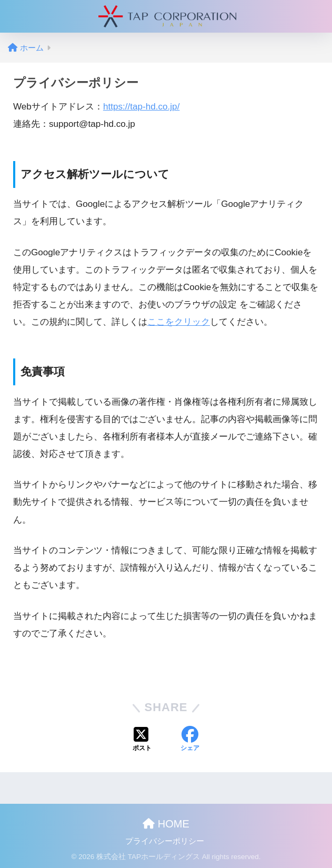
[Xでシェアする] (142, 740)
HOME (166, 824)
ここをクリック (179, 322)
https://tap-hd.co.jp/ (142, 107)
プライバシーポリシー (165, 841)
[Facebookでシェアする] (190, 740)
